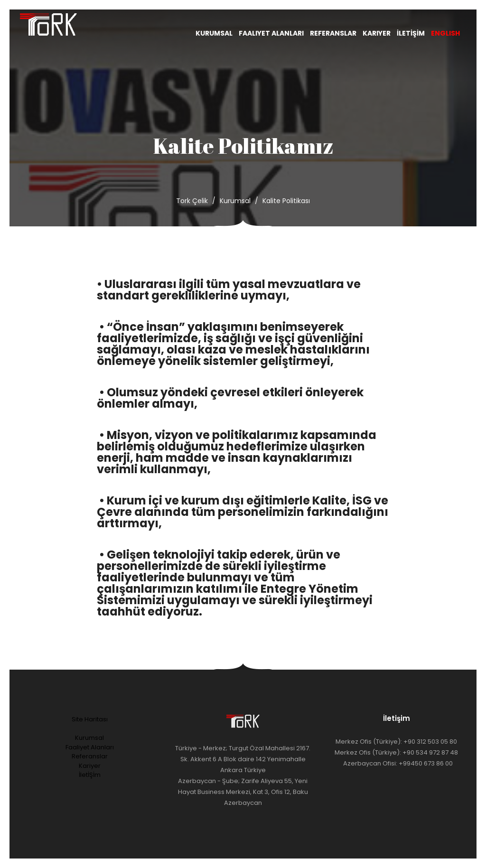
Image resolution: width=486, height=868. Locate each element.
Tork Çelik (192, 201)
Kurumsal (214, 33)
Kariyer (377, 33)
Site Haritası (90, 719)
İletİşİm (411, 33)
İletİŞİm (90, 775)
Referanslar (333, 33)
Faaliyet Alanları (271, 33)
